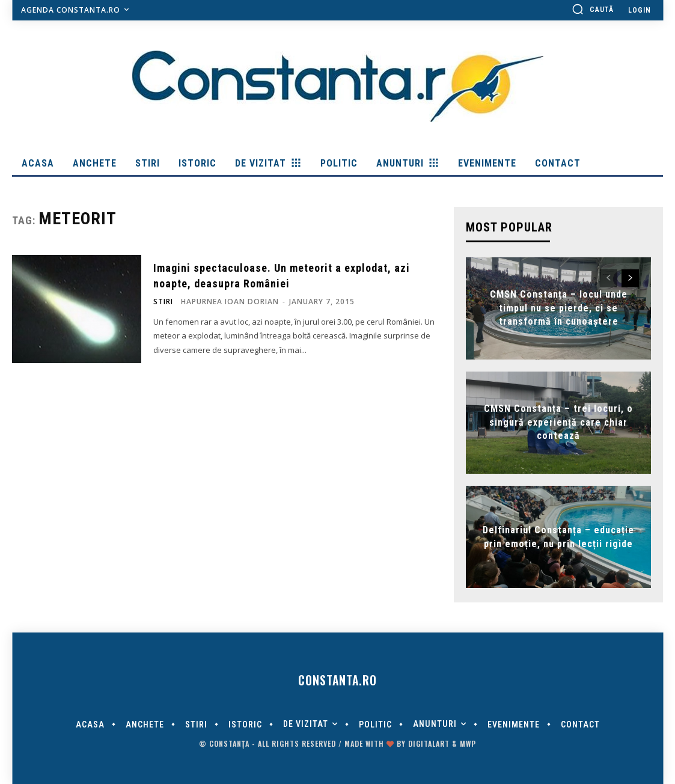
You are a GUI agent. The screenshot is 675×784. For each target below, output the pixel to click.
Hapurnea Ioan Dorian (230, 302)
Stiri (163, 302)
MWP (468, 743)
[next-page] (630, 278)
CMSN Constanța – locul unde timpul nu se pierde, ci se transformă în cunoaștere (559, 308)
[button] (593, 9)
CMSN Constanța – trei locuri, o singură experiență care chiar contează (558, 423)
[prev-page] (609, 278)
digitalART (429, 743)
